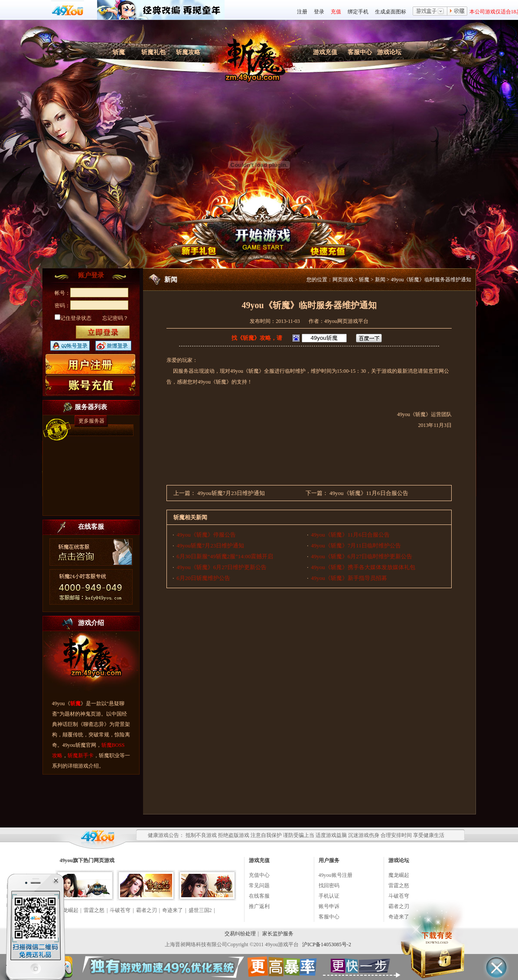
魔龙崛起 (399, 875)
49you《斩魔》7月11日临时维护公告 (356, 545)
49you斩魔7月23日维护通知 (231, 493)
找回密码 (329, 886)
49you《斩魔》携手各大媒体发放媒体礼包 (363, 567)
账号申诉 (329, 906)
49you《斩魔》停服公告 (206, 535)
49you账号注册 (336, 875)
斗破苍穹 (120, 910)
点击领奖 (35, 925)
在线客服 (259, 896)
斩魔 (119, 52)
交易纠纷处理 (240, 934)
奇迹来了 (173, 910)
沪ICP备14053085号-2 (327, 944)
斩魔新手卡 (81, 755)
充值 (336, 12)
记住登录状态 (73, 318)
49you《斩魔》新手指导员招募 (349, 578)
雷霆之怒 (94, 910)
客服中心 (360, 52)
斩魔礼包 (153, 52)
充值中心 (259, 875)
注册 (302, 12)
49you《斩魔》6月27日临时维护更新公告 (362, 556)
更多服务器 (91, 421)
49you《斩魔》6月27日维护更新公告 (222, 567)
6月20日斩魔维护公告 (203, 578)
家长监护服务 (278, 934)
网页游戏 (343, 280)
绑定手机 (358, 12)
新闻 (380, 280)
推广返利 (259, 906)
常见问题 (259, 886)
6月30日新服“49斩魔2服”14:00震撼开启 (225, 556)
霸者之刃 (147, 910)
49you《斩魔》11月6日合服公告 (369, 493)
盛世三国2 (200, 910)
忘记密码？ (115, 318)
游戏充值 (325, 52)
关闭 (56, 881)
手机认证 (329, 896)
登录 (319, 12)
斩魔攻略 (188, 52)
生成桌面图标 (391, 12)
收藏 (457, 12)
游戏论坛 (389, 52)
